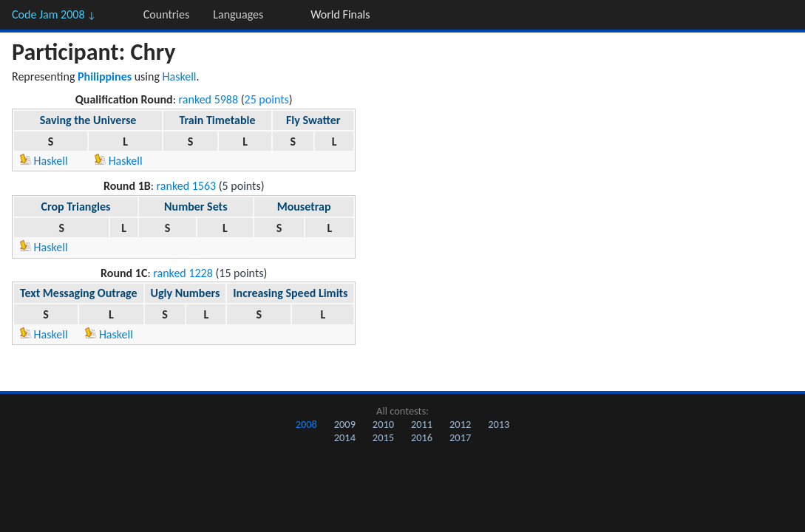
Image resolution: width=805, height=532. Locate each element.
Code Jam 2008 (54, 14)
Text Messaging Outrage (79, 293)
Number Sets (196, 207)
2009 (345, 424)
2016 (422, 437)
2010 (383, 424)
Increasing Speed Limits (290, 293)
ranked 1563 (187, 186)
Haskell (180, 76)
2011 (422, 424)
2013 (499, 424)
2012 (460, 424)
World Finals (340, 14)
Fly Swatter (313, 120)
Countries (166, 14)
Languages (238, 14)
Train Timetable (217, 120)
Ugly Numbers (186, 293)
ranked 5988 (209, 99)
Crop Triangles (75, 207)
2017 (460, 437)
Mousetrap (304, 207)
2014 (345, 437)
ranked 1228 (183, 273)
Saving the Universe (88, 120)
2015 (383, 437)
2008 (306, 424)
